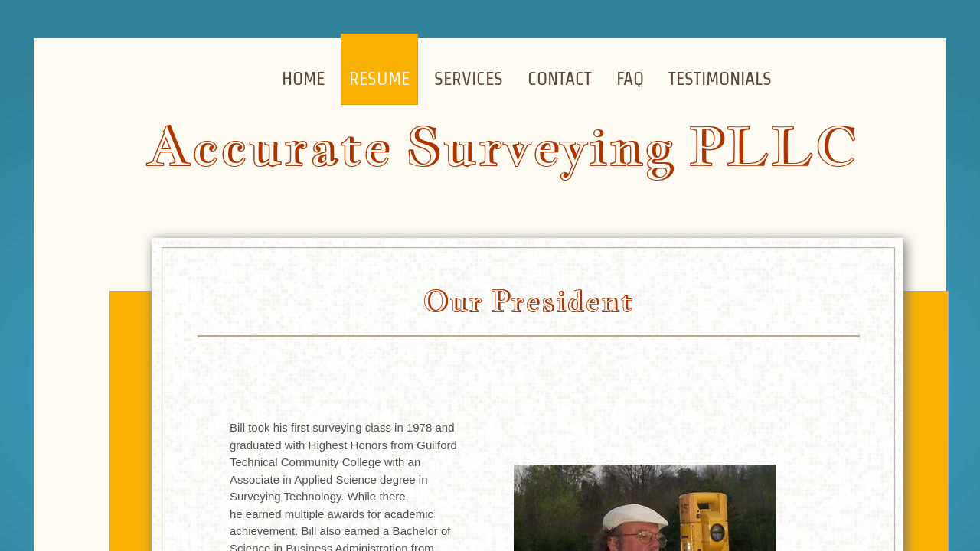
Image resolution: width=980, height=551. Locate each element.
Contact (560, 78)
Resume (379, 78)
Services (469, 78)
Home (303, 78)
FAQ (630, 78)
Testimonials (720, 78)
